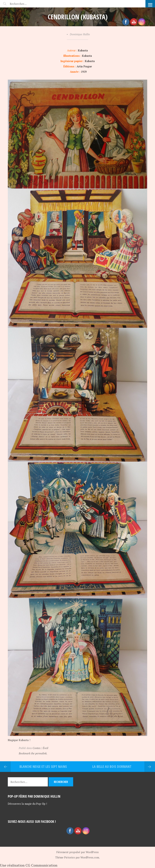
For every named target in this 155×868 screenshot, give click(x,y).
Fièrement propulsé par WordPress (77, 852)
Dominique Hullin (80, 34)
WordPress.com (90, 857)
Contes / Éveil (40, 748)
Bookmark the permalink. (33, 753)
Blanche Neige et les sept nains (43, 767)
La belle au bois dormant (112, 767)
